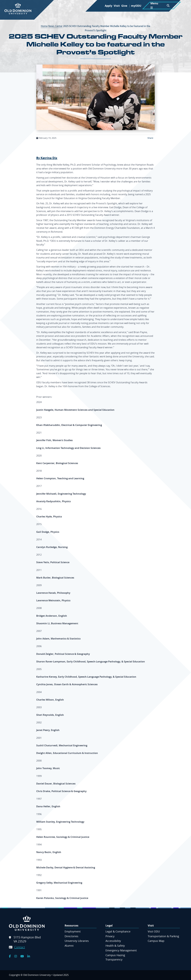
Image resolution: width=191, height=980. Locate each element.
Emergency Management (121, 950)
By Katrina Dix (47, 158)
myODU (136, 6)
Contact (20, 947)
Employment (73, 931)
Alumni (69, 946)
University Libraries (77, 941)
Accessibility (113, 941)
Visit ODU (154, 931)
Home (44, 26)
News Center (55, 26)
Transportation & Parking (163, 936)
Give (124, 6)
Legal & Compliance (118, 931)
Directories (71, 936)
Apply (108, 6)
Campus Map (156, 941)
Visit (117, 6)
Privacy (110, 936)
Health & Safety (115, 946)
